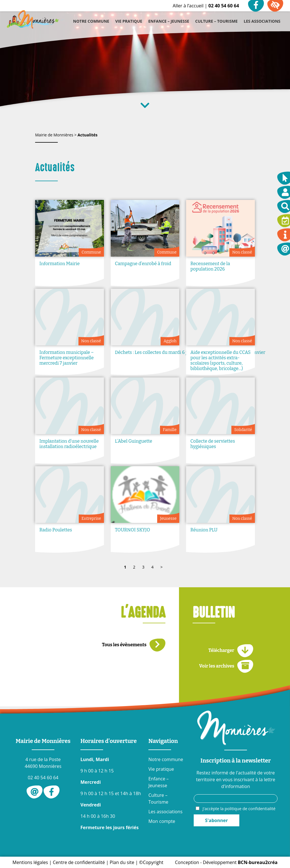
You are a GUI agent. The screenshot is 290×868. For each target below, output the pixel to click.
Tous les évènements (134, 645)
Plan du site (122, 862)
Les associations (165, 812)
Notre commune (166, 759)
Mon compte (162, 821)
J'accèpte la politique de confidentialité (239, 809)
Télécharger (231, 651)
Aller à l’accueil (188, 6)
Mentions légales (30, 862)
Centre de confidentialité (79, 862)
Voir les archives (226, 666)
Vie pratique (161, 769)
